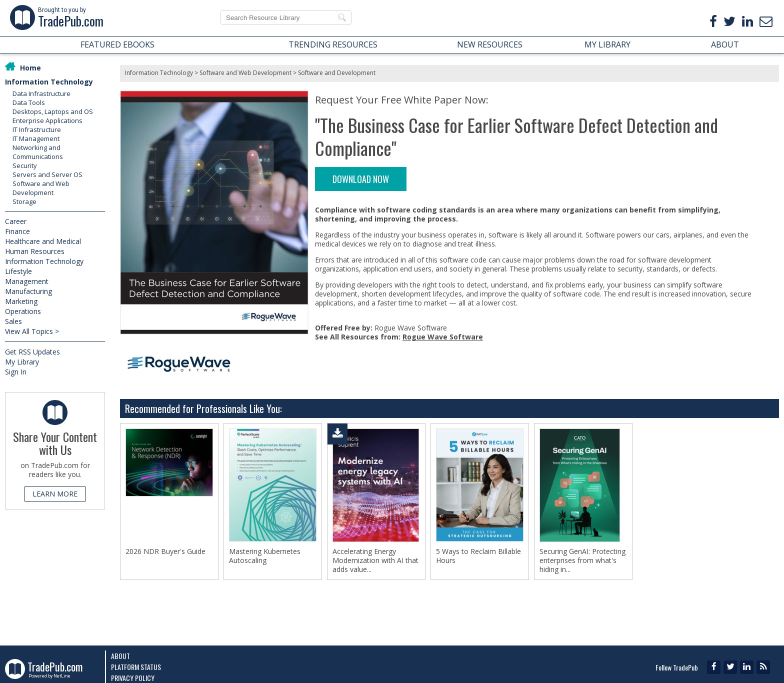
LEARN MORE (55, 494)
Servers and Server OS (47, 174)
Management (27, 281)
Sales (13, 321)
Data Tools (29, 102)
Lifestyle (18, 271)
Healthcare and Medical (43, 241)
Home (30, 68)
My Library (22, 362)
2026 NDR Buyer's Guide (165, 551)
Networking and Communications (38, 152)
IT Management (36, 138)
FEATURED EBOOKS (117, 44)
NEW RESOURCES (490, 44)
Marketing (21, 301)
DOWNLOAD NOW (361, 179)
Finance (17, 231)
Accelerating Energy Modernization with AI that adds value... (375, 560)
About (120, 656)
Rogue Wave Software (443, 337)
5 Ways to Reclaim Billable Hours (478, 556)
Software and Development (337, 73)
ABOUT (725, 44)
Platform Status (136, 667)
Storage (24, 201)
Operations (23, 311)
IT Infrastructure (37, 129)
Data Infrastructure (41, 93)
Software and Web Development (41, 188)
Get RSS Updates (32, 352)
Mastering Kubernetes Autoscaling (265, 556)
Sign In (16, 372)
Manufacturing (28, 291)
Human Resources (35, 251)
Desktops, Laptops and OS (53, 111)
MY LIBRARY (607, 44)
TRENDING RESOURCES (333, 44)
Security (25, 165)
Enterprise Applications (47, 120)
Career (16, 221)
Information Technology (49, 82)
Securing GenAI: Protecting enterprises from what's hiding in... (582, 560)
